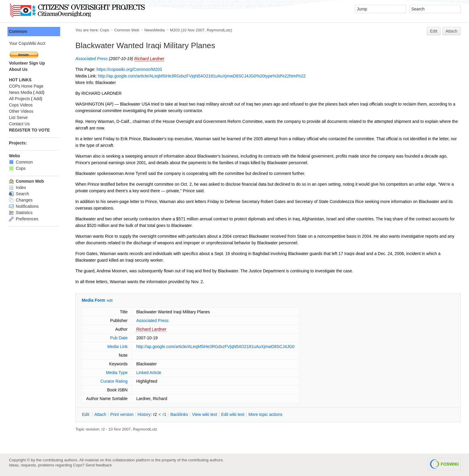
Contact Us (19, 124)
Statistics (21, 213)
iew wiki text (205, 414)
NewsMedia (154, 30)
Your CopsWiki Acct (27, 43)
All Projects (19, 99)
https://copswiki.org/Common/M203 (129, 69)
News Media (20, 92)
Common (18, 31)
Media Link (118, 347)
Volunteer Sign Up (27, 63)
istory (144, 414)
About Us (18, 69)
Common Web (127, 30)
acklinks (179, 414)
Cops (105, 30)
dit (86, 414)
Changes (21, 200)
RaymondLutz (219, 30)
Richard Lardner (149, 59)
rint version (122, 414)
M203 (175, 30)
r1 (165, 414)
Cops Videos (21, 105)
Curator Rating (114, 381)
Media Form (93, 300)
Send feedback (99, 465)
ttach (100, 414)
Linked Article (149, 373)
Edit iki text (233, 414)
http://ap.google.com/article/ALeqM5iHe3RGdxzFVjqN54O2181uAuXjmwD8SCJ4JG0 (216, 347)
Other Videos (21, 111)
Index (17, 187)
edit (110, 300)
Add (39, 92)
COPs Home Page (26, 86)
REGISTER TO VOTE (29, 130)
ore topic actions (265, 414)
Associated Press (92, 59)
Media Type (117, 373)
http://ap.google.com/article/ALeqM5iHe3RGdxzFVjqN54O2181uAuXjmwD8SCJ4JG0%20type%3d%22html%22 (202, 76)
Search (19, 194)
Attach (452, 31)
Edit (434, 31)
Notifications (24, 206)
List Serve (18, 118)
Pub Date (119, 338)
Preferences (24, 219)
